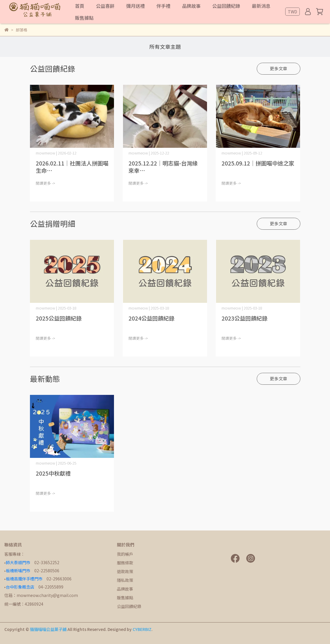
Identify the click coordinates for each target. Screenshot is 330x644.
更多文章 (279, 68)
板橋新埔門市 (18, 571)
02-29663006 (59, 579)
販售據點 (125, 598)
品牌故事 (125, 589)
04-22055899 (51, 587)
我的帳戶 (125, 554)
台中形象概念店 (20, 587)
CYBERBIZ (142, 629)
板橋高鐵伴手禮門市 (24, 579)
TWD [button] (292, 12)
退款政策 (125, 571)
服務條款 (125, 563)
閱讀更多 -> (46, 183)
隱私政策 (125, 580)
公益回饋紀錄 (129, 606)
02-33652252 (47, 562)
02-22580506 (47, 571)
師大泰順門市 (18, 562)
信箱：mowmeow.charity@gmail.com (41, 595)
